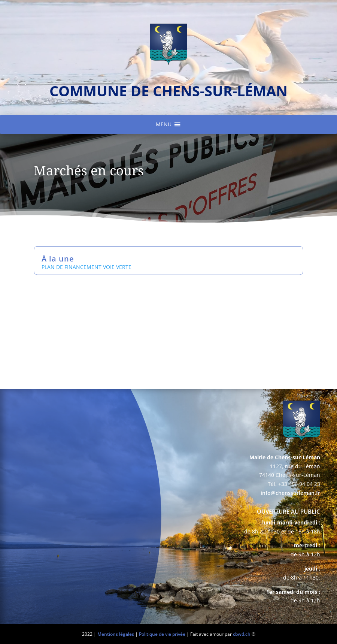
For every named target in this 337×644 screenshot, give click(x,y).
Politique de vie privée (162, 634)
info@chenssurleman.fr (290, 493)
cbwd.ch (242, 634)
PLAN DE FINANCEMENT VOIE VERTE (86, 267)
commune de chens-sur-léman (168, 91)
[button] (164, 124)
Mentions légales (116, 634)
